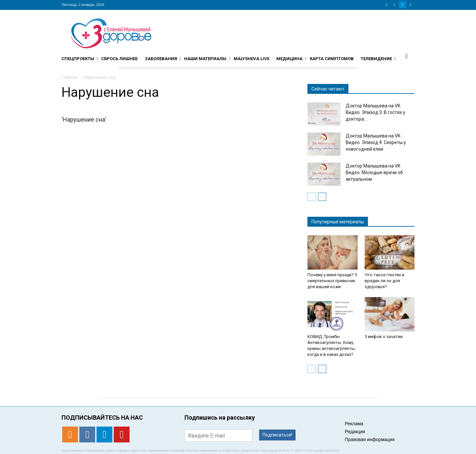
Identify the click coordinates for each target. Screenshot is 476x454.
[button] (407, 56)
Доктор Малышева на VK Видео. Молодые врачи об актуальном (374, 172)
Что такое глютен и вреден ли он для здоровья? (384, 281)
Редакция (355, 432)
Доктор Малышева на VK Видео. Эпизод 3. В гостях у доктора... (376, 112)
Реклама (354, 424)
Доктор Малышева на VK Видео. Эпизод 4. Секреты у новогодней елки (376, 142)
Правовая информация (370, 439)
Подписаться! (277, 435)
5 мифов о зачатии (384, 337)
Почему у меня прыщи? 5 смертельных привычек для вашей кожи (332, 281)
